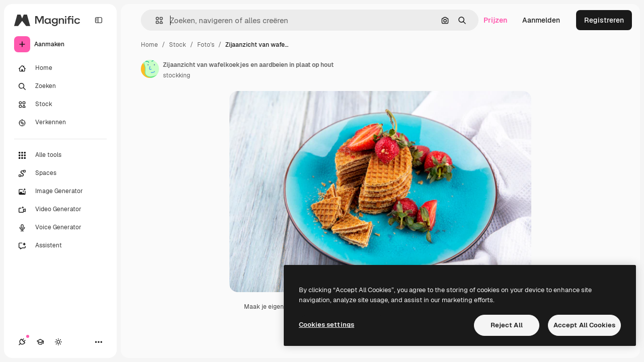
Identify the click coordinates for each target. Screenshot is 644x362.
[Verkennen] (60, 123)
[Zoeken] (60, 86)
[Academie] (40, 342)
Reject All (507, 325)
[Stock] (60, 105)
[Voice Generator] (60, 228)
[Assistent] (60, 246)
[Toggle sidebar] (99, 20)
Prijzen (495, 20)
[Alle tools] (60, 155)
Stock (178, 45)
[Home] (60, 68)
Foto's (206, 45)
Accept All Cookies (584, 325)
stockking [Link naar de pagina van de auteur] (177, 75)
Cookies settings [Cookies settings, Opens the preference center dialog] (327, 325)
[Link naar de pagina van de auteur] (150, 69)
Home (149, 45)
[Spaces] (60, 173)
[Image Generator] (60, 192)
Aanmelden (541, 20)
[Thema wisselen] (58, 342)
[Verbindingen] (22, 342)
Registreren (604, 20)
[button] (155, 20)
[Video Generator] (60, 210)
